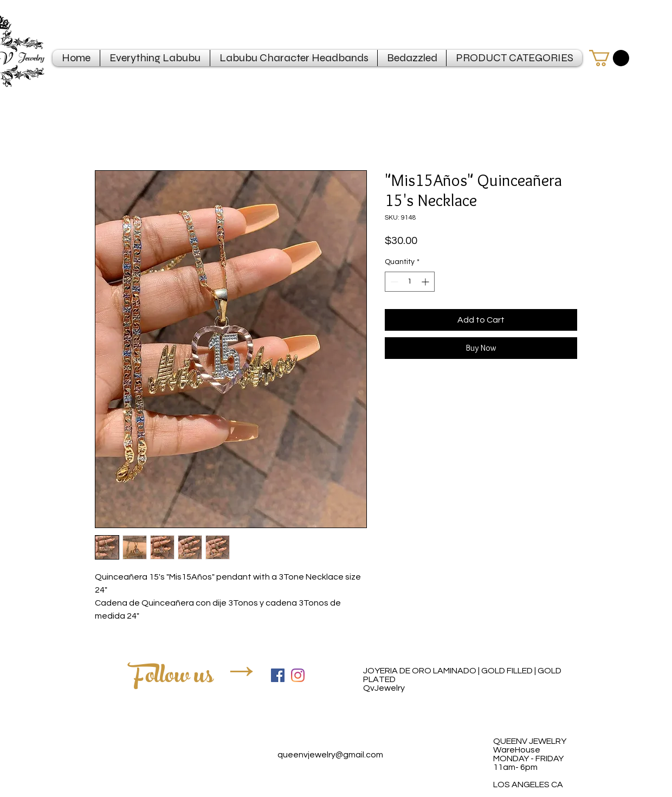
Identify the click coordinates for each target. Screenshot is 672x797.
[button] (609, 58)
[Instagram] (298, 675)
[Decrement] (393, 282)
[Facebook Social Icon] (278, 675)
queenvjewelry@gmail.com (330, 755)
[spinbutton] (410, 282)
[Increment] (426, 282)
